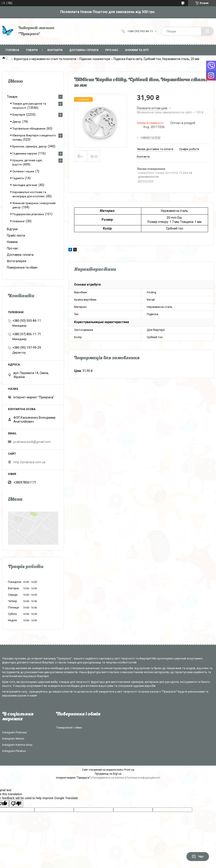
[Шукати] (207, 31)
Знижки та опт (137, 50)
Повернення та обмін (22, 267)
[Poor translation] (16, 804)
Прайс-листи (16, 235)
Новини (12, 242)
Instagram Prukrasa (14, 732)
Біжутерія (19, 115)
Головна (12, 50)
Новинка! (19, 221)
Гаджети (18, 178)
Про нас (112, 50)
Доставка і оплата (84, 50)
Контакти (55, 50)
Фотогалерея (17, 261)
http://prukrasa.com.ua (29, 462)
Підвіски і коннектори (95, 59)
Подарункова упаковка (28, 214)
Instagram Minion (13, 739)
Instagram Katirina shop (17, 745)
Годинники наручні (25, 153)
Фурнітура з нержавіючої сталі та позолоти (45, 59)
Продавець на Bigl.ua (108, 774)
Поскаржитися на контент (108, 778)
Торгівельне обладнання (29, 129)
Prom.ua (129, 770)
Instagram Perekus (14, 751)
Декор (17, 122)
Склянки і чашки (23, 171)
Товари (32, 50)
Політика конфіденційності (143, 778)
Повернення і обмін (69, 728)
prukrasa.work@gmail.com (32, 442)
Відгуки (12, 229)
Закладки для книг (25, 185)
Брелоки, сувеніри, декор (30, 146)
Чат (198, 857)
